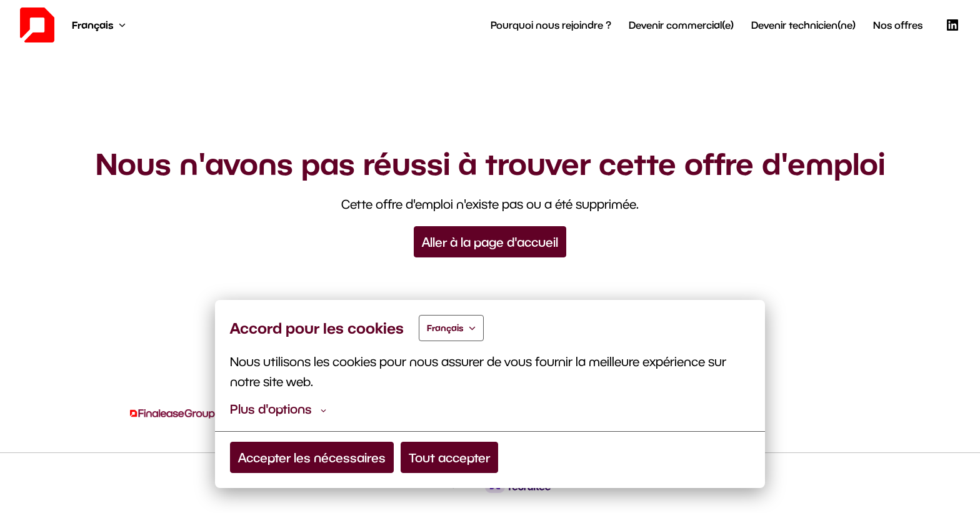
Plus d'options (278, 409)
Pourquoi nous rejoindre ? (551, 25)
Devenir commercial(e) (681, 25)
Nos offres (898, 25)
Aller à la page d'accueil (490, 242)
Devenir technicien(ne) (803, 25)
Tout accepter (449, 457)
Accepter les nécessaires (312, 457)
